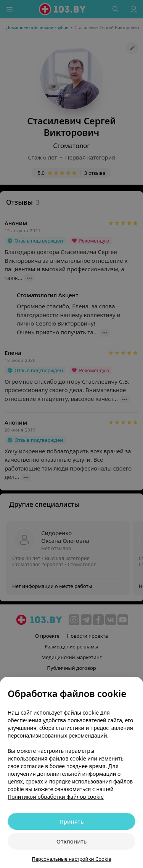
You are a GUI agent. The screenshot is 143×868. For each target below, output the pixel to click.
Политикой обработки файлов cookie (56, 797)
